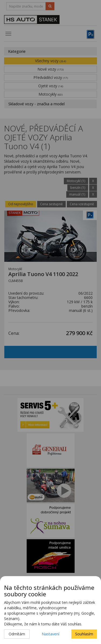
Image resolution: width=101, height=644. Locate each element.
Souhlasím (84, 634)
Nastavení (50, 634)
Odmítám (17, 634)
